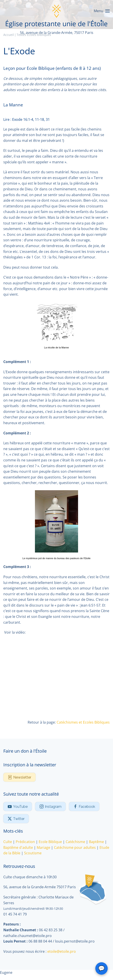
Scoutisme (33, 853)
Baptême (96, 842)
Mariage (43, 847)
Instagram (50, 806)
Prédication (25, 842)
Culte (8, 842)
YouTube (18, 806)
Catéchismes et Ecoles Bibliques (83, 722)
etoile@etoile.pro (62, 951)
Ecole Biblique (50, 842)
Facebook (84, 806)
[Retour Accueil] (57, 11)
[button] (102, 11)
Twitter (16, 819)
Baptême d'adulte (18, 847)
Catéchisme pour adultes (75, 847)
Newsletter (19, 777)
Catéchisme (75, 842)
